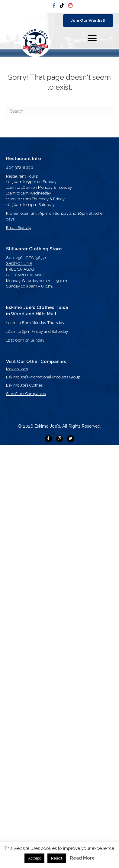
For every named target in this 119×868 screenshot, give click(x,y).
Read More (82, 858)
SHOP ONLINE (19, 264)
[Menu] (92, 38)
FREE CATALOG (20, 269)
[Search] (59, 111)
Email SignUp (19, 228)
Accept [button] (34, 858)
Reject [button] (57, 858)
